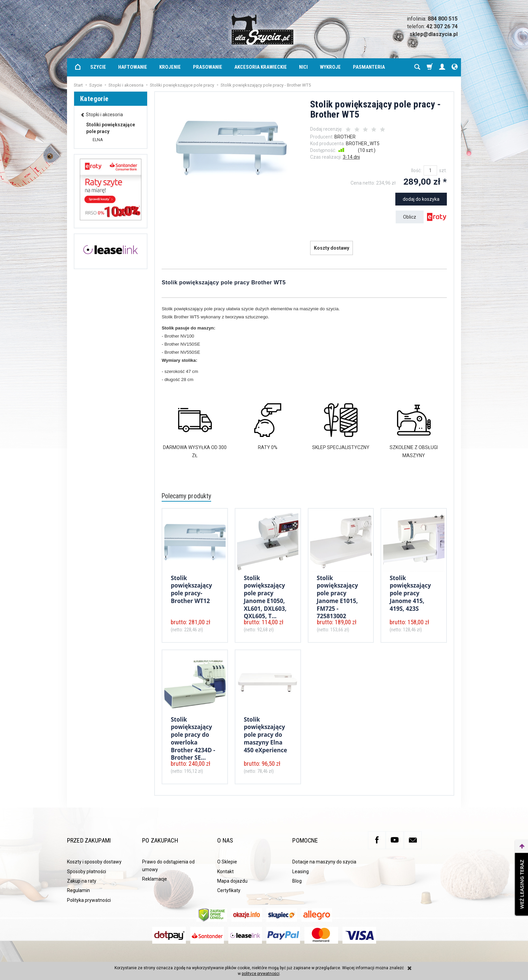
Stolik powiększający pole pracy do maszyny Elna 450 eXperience (266, 733)
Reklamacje (155, 869)
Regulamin (78, 881)
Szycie (98, 67)
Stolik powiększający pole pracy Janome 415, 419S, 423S (410, 591)
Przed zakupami (97, 835)
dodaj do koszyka (421, 199)
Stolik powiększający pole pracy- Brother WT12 (191, 588)
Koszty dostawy (332, 248)
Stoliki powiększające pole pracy (111, 128)
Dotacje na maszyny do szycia (324, 852)
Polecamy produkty (190, 496)
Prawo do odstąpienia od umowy (168, 856)
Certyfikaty (229, 881)
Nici (303, 67)
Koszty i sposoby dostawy (94, 852)
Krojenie (170, 67)
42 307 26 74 (442, 26)
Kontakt (225, 862)
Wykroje (330, 67)
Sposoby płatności (87, 862)
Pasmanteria (369, 67)
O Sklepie (227, 852)
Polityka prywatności (89, 890)
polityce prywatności (261, 974)
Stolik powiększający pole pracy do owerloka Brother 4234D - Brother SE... (193, 736)
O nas (228, 835)
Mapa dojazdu (232, 871)
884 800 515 (443, 19)
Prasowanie (208, 67)
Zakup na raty (82, 871)
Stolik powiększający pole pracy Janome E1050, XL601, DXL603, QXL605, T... (265, 595)
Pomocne (309, 835)
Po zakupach (166, 835)
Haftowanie (133, 67)
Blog (297, 871)
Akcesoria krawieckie (261, 67)
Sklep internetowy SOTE (439, 955)
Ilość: (416, 170)
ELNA (98, 140)
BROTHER (345, 137)
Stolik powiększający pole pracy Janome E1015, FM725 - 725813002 (338, 595)
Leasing (301, 862)
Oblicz (410, 217)
